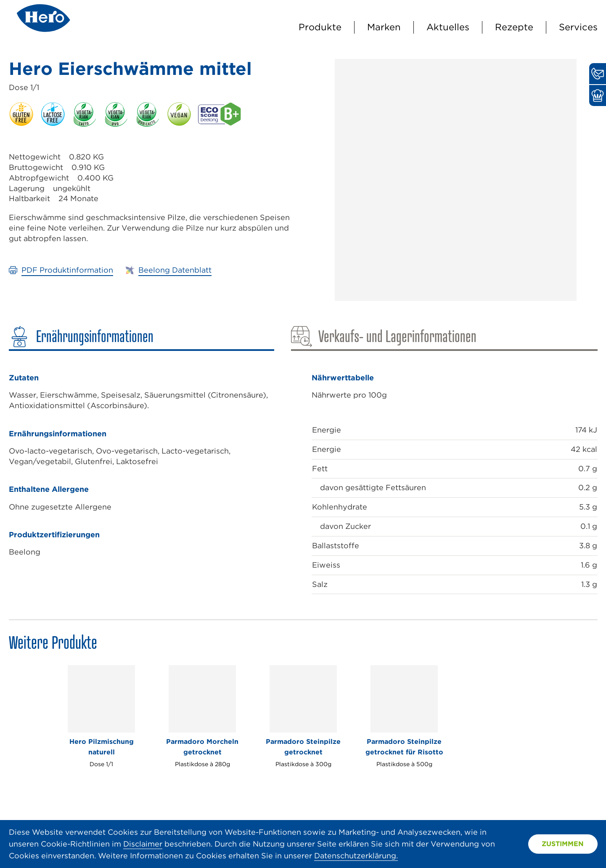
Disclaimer (143, 844)
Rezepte (514, 27)
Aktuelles (448, 27)
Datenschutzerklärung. (356, 856)
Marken (384, 27)
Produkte (320, 27)
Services (578, 27)
